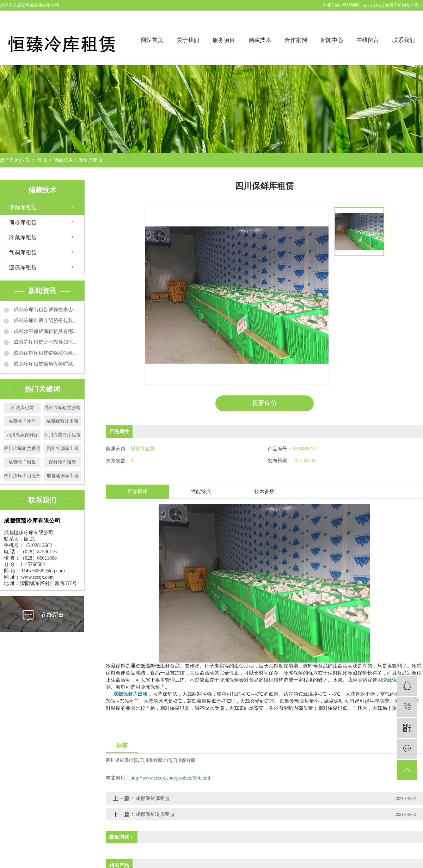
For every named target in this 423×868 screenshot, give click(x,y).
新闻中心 (332, 40)
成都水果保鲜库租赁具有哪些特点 (47, 331)
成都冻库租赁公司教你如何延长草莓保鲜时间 (47, 342)
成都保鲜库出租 (63, 421)
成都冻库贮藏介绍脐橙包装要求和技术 (47, 321)
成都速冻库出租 (63, 476)
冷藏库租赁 (23, 237)
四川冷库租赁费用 (22, 448)
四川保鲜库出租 (155, 760)
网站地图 (351, 5)
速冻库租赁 (23, 267)
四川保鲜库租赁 (122, 760)
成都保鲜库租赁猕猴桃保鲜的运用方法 (47, 353)
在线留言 (368, 40)
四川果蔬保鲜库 (22, 435)
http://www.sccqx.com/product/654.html (170, 778)
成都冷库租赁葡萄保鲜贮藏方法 (47, 364)
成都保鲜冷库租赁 (155, 814)
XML (377, 5)
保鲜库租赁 (91, 160)
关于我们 (188, 40)
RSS (366, 5)
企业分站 (331, 5)
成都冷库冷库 (22, 421)
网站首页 (152, 40)
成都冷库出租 (22, 462)
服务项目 (224, 40)
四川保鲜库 (184, 760)
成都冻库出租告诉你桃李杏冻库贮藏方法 (47, 310)
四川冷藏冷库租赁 (62, 435)
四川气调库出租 (63, 448)
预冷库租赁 (23, 223)
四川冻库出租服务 (22, 476)
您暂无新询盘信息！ (404, 5)
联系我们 (404, 40)
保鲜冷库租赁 (62, 462)
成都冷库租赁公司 (62, 408)
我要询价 (264, 403)
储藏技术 (260, 40)
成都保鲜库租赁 (153, 798)
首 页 (43, 160)
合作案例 (296, 40)
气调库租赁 (23, 253)
